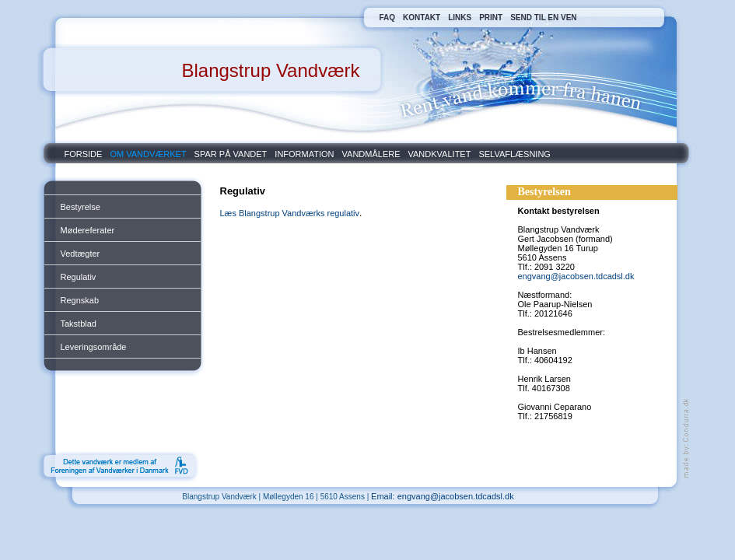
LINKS (460, 17)
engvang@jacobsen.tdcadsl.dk (576, 276)
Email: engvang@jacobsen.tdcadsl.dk (443, 496)
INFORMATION (304, 154)
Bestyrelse (80, 207)
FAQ (388, 17)
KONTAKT (422, 17)
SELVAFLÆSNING (514, 154)
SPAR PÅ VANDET (231, 154)
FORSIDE (84, 154)
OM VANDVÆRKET (148, 154)
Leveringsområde (94, 347)
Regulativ (79, 277)
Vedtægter (80, 254)
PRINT (491, 17)
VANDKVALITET (440, 154)
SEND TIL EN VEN (543, 17)
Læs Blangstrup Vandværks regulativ (290, 213)
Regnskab (80, 300)
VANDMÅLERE (371, 154)
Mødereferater (88, 230)
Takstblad (79, 324)
